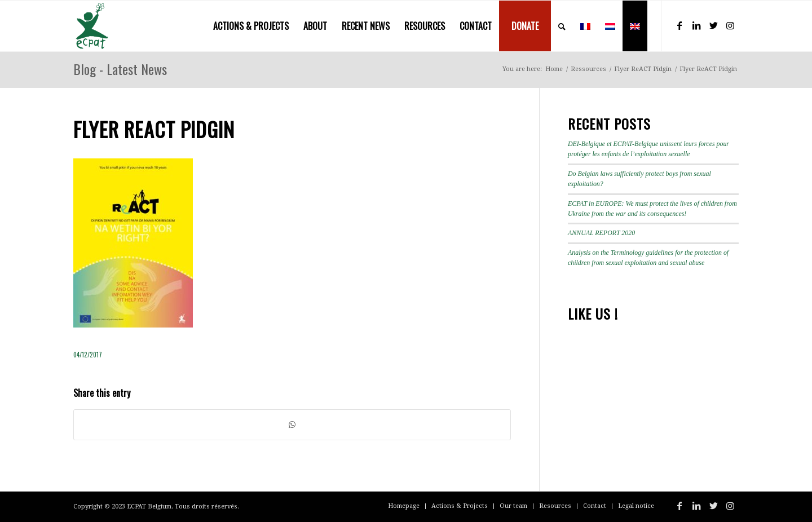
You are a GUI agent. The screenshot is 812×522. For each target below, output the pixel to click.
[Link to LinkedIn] (696, 25)
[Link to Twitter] (713, 25)
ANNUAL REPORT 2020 (601, 233)
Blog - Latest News (120, 69)
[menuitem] (251, 26)
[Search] (562, 26)
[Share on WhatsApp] (292, 425)
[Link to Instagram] (730, 25)
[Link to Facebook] (679, 25)
